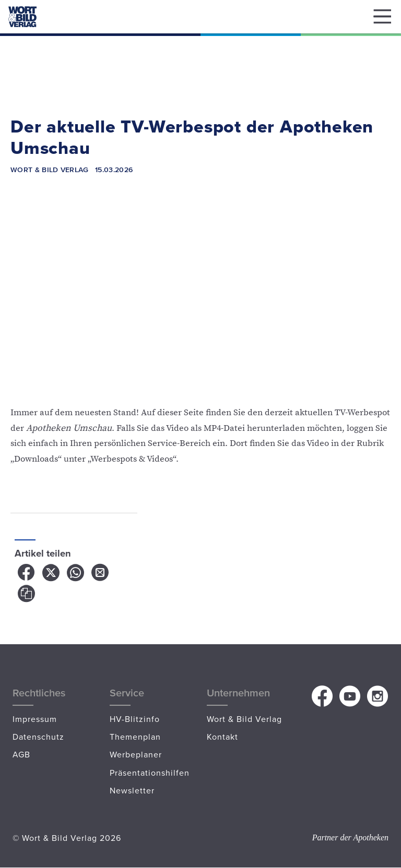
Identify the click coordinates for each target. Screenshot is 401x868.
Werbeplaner (136, 754)
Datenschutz (38, 737)
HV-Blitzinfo (135, 719)
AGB (21, 754)
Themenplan (135, 737)
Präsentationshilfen (150, 773)
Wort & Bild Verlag (244, 719)
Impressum (35, 719)
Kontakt (222, 737)
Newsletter (132, 790)
